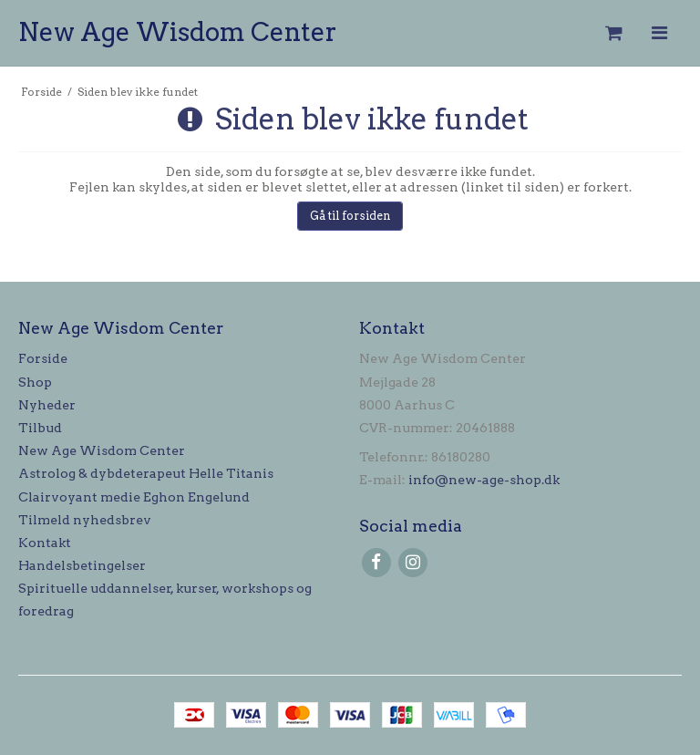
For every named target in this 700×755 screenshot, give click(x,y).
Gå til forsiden (350, 216)
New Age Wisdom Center (178, 32)
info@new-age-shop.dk (484, 480)
